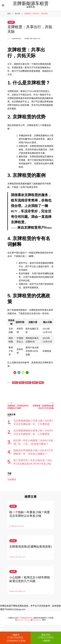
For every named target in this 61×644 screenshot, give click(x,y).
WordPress (37, 620)
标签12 (22, 383)
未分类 (11, 22)
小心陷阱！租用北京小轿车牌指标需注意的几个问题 (30, 579)
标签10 (15, 383)
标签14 (28, 383)
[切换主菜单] (3, 5)
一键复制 (46, 638)
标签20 (35, 383)
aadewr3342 (16, 39)
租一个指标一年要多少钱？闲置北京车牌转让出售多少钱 (30, 514)
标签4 (41, 383)
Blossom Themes (24, 620)
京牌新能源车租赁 (31, 4)
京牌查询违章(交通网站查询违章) (30, 547)
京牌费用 (12, 480)
